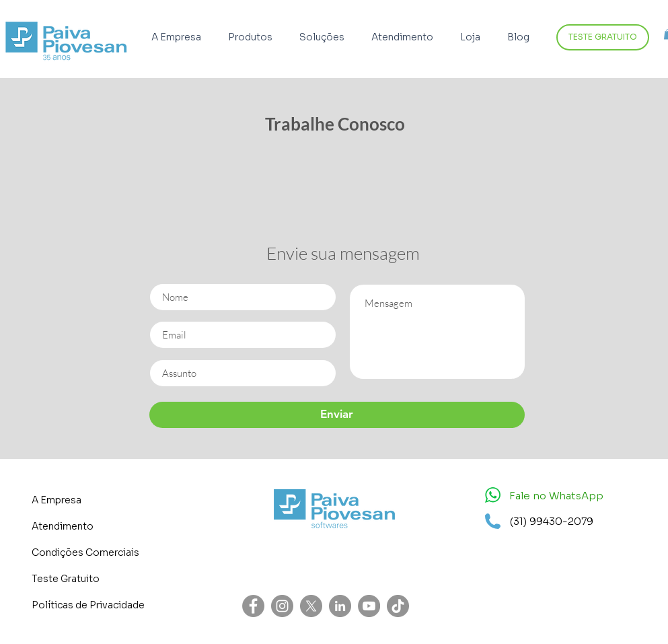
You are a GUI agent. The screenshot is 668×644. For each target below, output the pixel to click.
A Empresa (57, 500)
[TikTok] (398, 606)
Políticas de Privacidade (88, 605)
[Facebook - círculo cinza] (253, 606)
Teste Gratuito (66, 579)
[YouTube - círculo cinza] (369, 606)
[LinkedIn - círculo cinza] (340, 606)
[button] (254, 37)
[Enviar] (337, 415)
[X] (311, 606)
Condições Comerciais (85, 552)
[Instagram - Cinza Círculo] (282, 606)
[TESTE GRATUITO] (603, 37)
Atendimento (63, 526)
